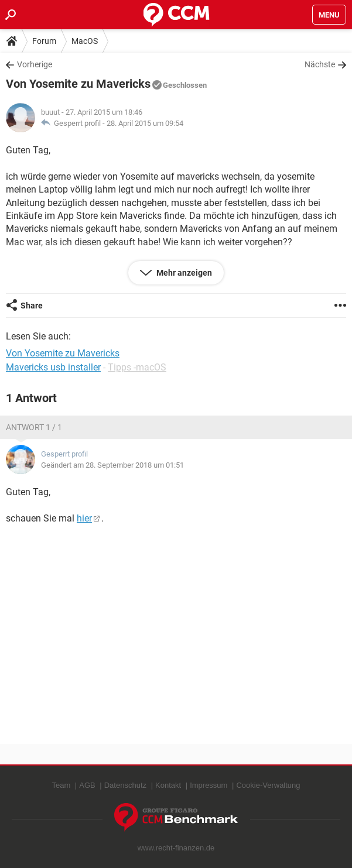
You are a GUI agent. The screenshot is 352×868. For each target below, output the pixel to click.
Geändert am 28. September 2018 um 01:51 (112, 465)
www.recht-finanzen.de (176, 848)
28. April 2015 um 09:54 (145, 123)
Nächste (320, 64)
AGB (87, 785)
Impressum (209, 785)
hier (84, 518)
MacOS (85, 41)
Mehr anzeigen (183, 273)
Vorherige (35, 64)
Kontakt (168, 785)
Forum (44, 41)
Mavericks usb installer (53, 367)
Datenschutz (125, 785)
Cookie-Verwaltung (268, 785)
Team (61, 785)
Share (32, 306)
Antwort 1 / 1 (34, 427)
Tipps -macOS (137, 367)
